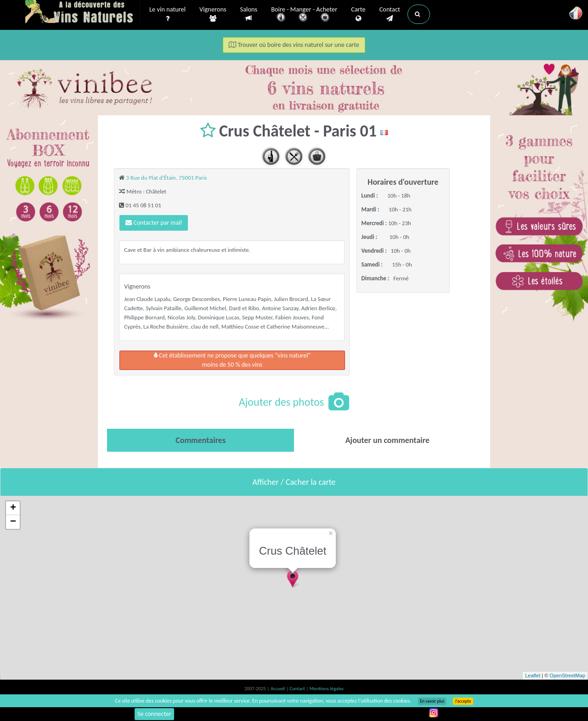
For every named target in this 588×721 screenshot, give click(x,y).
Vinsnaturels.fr (83, 12)
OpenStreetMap (567, 676)
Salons (249, 14)
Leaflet (533, 676)
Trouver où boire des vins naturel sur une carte (294, 45)
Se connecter (154, 714)
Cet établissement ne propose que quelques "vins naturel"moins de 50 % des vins (232, 360)
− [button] (13, 522)
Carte (358, 14)
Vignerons (213, 14)
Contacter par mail (153, 223)
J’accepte (463, 701)
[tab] (201, 440)
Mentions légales (327, 689)
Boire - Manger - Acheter (304, 15)
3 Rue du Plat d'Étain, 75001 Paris (166, 178)
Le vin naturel (167, 14)
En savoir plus (432, 701)
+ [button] (13, 508)
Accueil (278, 689)
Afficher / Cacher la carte (294, 482)
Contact (390, 14)
